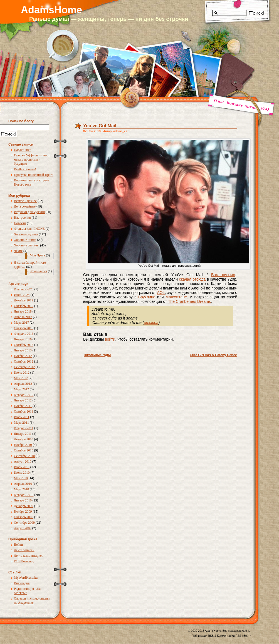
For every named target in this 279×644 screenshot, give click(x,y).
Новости (20, 223)
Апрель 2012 (23, 384)
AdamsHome (51, 10)
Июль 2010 (22, 467)
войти (110, 339)
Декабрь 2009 (24, 506)
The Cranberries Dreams (189, 301)
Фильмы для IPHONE (29, 229)
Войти (18, 545)
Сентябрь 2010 (24, 456)
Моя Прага (37, 255)
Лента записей (24, 550)
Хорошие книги (25, 240)
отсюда (151, 323)
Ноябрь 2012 (23, 356)
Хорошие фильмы (27, 245)
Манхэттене (176, 297)
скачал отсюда (192, 279)
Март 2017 (21, 323)
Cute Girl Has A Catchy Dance (213, 355)
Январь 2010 (23, 500)
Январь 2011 (23, 434)
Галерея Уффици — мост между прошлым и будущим (32, 159)
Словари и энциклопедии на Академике (32, 601)
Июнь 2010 (22, 473)
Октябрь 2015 (24, 345)
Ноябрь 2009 (23, 511)
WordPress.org (24, 561)
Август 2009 (23, 528)
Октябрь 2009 (24, 517)
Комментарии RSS (229, 636)
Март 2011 (21, 423)
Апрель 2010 (23, 484)
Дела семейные (25, 206)
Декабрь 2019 (24, 300)
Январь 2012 (23, 400)
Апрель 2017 (23, 317)
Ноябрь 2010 (23, 445)
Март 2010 (21, 489)
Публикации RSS (203, 636)
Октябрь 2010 (24, 450)
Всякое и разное (25, 201)
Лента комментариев (29, 556)
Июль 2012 (22, 373)
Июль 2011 (22, 417)
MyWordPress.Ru (26, 578)
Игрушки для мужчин (29, 212)
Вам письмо (223, 275)
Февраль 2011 (24, 428)
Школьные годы (97, 355)
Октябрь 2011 (24, 411)
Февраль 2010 (24, 495)
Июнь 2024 (22, 295)
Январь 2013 (23, 350)
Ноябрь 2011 (23, 406)
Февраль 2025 (24, 289)
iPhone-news (38, 271)
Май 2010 (21, 478)
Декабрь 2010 (24, 439)
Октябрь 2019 (24, 306)
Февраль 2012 (24, 395)
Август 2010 (23, 461)
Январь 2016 (23, 339)
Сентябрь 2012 (24, 367)
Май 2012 (21, 378)
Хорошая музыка (26, 234)
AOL (161, 293)
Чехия (18, 251)
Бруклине (147, 297)
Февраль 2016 (24, 334)
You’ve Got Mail (100, 126)
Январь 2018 (23, 311)
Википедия (22, 583)
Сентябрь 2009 (24, 523)
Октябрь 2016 (24, 328)
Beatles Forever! (25, 169)
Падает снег (22, 150)
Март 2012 (21, 389)
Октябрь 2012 (24, 361)
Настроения (22, 218)
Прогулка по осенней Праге (34, 175)
